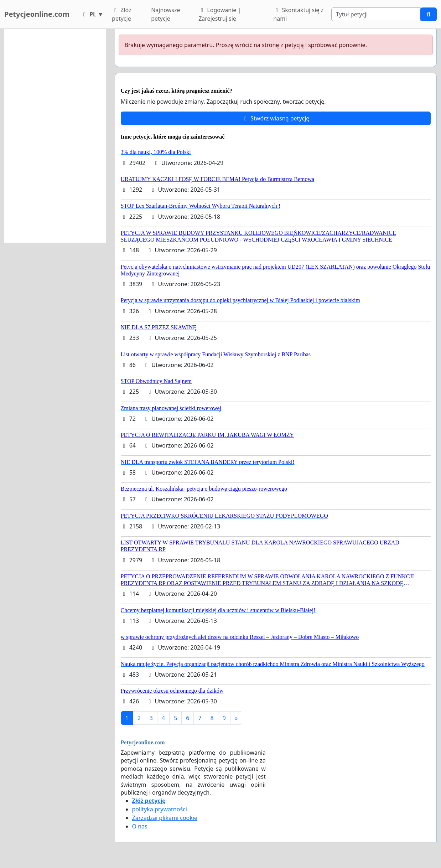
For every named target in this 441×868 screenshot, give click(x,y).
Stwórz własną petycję (276, 118)
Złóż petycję (121, 14)
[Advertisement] (55, 136)
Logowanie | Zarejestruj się (220, 14)
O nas (140, 826)
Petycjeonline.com (37, 14)
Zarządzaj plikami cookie (165, 818)
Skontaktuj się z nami (298, 14)
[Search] (376, 14)
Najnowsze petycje (165, 14)
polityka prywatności (160, 809)
